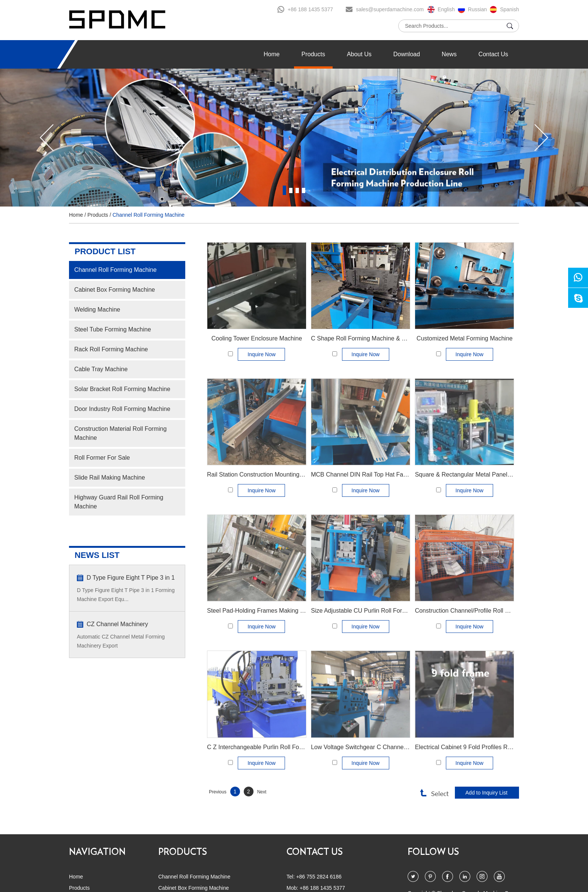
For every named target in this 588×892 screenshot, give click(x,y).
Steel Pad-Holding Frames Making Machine (265, 611)
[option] (294, 138)
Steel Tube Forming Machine (113, 329)
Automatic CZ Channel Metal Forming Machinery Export (121, 641)
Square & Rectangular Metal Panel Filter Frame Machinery (493, 474)
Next (262, 792)
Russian (478, 9)
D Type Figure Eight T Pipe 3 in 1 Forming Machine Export (131, 578)
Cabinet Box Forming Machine (115, 290)
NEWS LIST (97, 555)
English (446, 9)
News (449, 54)
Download (407, 54)
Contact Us (493, 54)
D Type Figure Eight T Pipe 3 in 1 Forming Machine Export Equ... (126, 595)
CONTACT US (315, 852)
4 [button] (304, 190)
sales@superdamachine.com (390, 9)
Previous (218, 792)
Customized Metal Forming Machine (465, 338)
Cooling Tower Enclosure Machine (257, 338)
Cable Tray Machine (101, 369)
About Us (359, 54)
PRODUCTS (183, 852)
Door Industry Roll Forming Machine (122, 409)
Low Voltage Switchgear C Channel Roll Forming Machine (388, 747)
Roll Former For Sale (102, 458)
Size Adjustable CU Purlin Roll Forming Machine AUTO (384, 611)
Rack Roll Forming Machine (111, 349)
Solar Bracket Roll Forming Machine (122, 389)
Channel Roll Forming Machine (148, 215)
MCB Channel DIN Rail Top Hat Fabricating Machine (380, 474)
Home (272, 54)
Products (313, 54)
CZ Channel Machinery (117, 624)
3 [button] (297, 190)
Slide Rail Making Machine (110, 477)
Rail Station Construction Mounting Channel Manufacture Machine (295, 474)
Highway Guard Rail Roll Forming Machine (119, 502)
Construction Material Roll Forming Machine (120, 433)
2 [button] (291, 190)
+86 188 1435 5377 (310, 9)
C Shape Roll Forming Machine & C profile (367, 338)
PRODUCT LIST (105, 251)
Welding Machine (97, 310)
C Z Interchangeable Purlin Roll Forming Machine (273, 747)
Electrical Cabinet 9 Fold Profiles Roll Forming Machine (488, 747)
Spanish (509, 9)
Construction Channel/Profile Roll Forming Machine (483, 611)
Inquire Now (262, 354)
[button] (47, 138)
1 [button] (284, 190)
